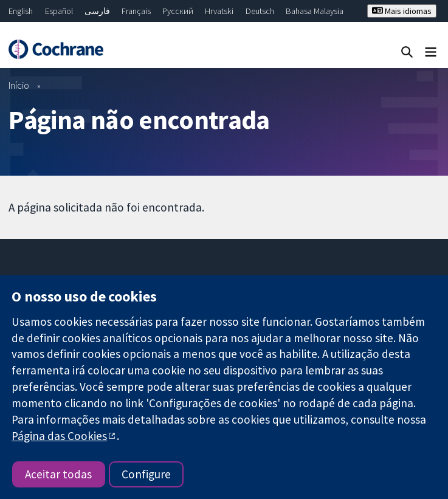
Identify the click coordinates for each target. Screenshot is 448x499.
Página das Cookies (59, 436)
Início (19, 85)
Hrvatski (219, 11)
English (21, 11)
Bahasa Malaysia (315, 11)
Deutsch (260, 11)
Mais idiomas (402, 11)
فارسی (97, 11)
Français (136, 11)
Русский (178, 11)
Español (59, 11)
